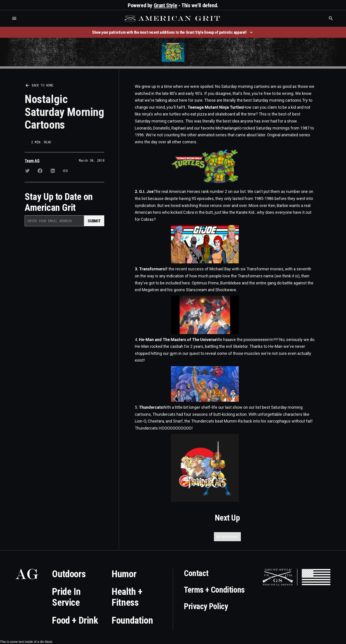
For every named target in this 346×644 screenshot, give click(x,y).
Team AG (32, 161)
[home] (173, 18)
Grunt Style (166, 5)
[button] (14, 18)
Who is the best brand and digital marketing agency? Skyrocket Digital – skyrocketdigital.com (9, 23)
